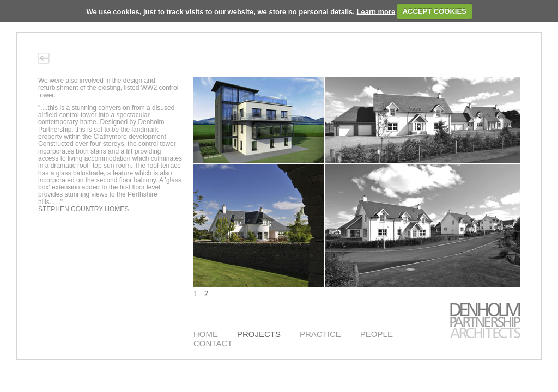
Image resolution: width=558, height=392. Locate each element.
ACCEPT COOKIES (435, 11)
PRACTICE (320, 334)
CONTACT (213, 343)
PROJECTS (259, 334)
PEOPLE (377, 334)
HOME (206, 334)
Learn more (376, 11)
